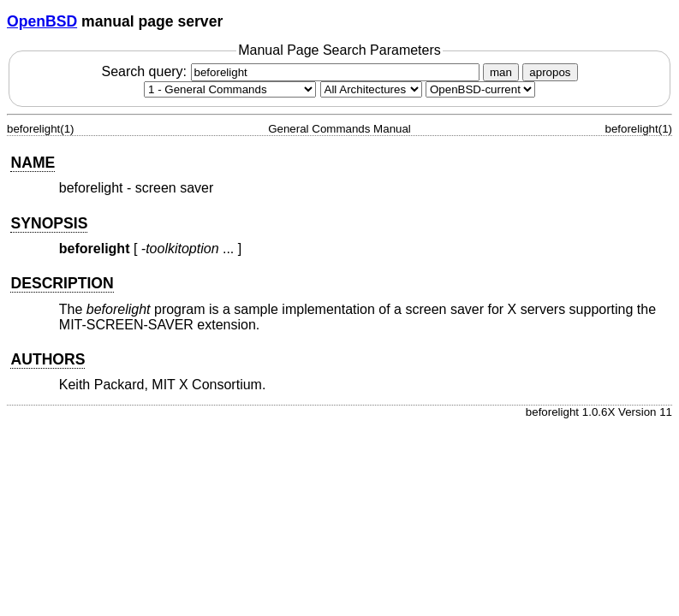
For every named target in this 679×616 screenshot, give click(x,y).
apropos (550, 72)
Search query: (292, 71)
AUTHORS (48, 359)
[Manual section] (230, 89)
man (501, 72)
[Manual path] (480, 89)
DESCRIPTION (62, 283)
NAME (33, 163)
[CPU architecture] (371, 89)
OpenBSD (42, 21)
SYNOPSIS (49, 223)
